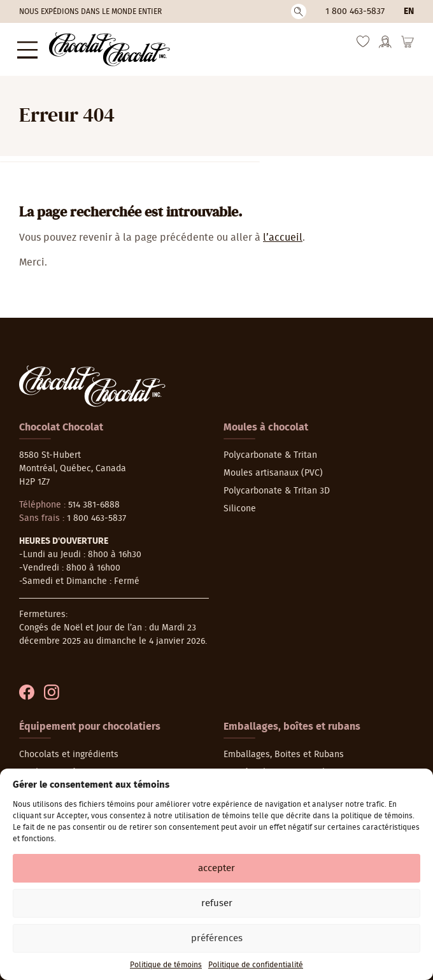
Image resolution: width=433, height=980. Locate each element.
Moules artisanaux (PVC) (273, 469)
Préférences (217, 938)
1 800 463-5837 (355, 11)
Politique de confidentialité (256, 965)
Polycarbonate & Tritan (270, 451)
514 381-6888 (94, 501)
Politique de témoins (166, 965)
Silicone (240, 505)
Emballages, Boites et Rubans (284, 751)
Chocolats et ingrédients (69, 751)
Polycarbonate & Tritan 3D (277, 487)
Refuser (217, 903)
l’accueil (283, 234)
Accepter (216, 868)
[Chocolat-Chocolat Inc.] (103, 48)
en (409, 11)
